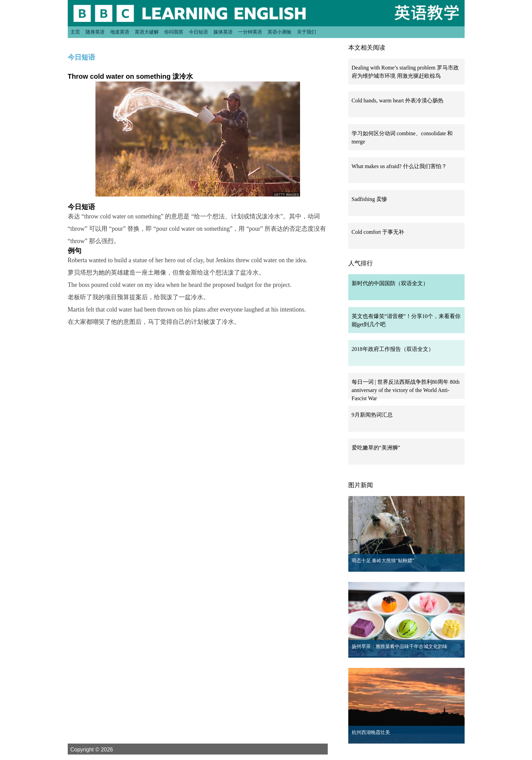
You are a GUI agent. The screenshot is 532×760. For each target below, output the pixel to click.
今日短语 (198, 32)
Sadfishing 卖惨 (369, 199)
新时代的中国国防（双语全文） (390, 283)
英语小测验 (280, 32)
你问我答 (174, 32)
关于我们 (307, 32)
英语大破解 (147, 32)
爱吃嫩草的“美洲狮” (376, 448)
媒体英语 (223, 32)
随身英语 (95, 32)
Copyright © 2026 (100, 749)
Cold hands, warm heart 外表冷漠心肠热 (398, 100)
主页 (75, 32)
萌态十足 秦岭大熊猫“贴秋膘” (383, 561)
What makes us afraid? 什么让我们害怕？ (399, 166)
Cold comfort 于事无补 (378, 232)
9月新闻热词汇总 (372, 415)
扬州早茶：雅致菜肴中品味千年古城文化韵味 (400, 647)
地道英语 (120, 32)
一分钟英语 (250, 32)
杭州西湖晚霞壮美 (371, 732)
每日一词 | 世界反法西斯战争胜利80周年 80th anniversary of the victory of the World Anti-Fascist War (406, 390)
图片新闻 (361, 485)
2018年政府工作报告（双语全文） (393, 349)
